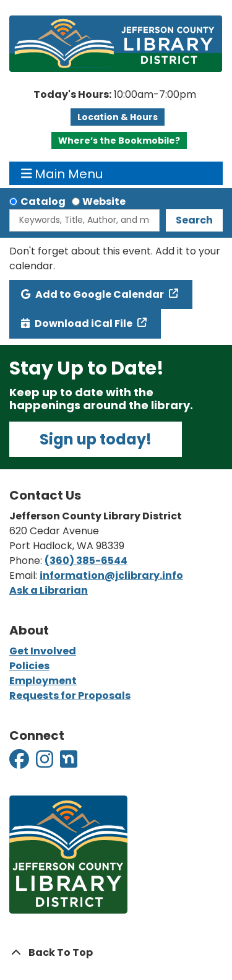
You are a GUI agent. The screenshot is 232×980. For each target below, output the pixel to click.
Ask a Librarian (49, 590)
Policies (29, 666)
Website (104, 202)
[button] (114, 95)
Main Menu (62, 173)
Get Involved (43, 651)
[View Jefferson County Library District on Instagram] (45, 763)
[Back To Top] (116, 953)
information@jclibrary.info (111, 575)
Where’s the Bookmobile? (119, 141)
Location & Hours (118, 117)
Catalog (43, 202)
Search (194, 220)
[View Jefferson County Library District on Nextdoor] (69, 763)
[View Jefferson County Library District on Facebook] (20, 763)
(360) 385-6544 (86, 561)
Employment (43, 681)
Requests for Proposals (70, 696)
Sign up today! (96, 439)
